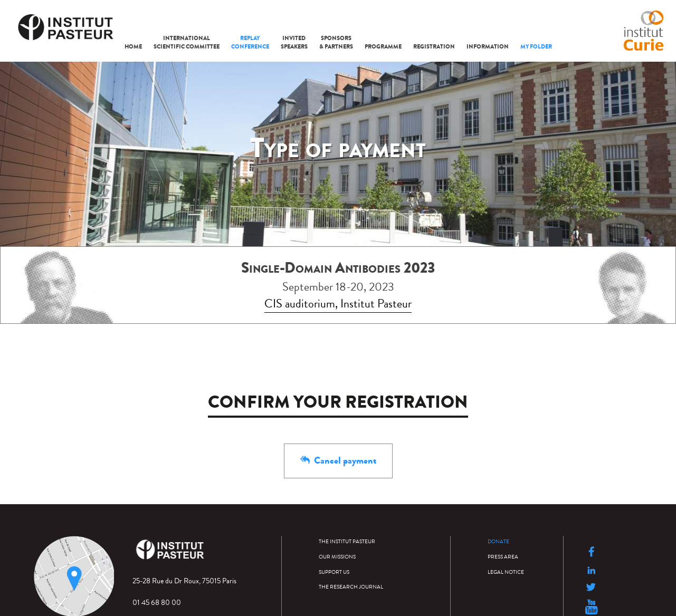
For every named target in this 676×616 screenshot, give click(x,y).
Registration (434, 47)
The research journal (351, 586)
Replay (250, 42)
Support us (334, 571)
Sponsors (336, 42)
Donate (498, 541)
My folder (536, 47)
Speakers (294, 42)
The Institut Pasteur (347, 541)
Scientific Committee (187, 42)
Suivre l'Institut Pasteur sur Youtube (592, 607)
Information (488, 47)
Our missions (337, 556)
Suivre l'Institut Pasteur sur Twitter (591, 587)
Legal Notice (506, 571)
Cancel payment (338, 460)
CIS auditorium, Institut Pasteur (338, 304)
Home (133, 47)
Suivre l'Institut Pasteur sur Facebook (591, 552)
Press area (503, 556)
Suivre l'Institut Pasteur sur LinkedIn (591, 570)
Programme (383, 47)
